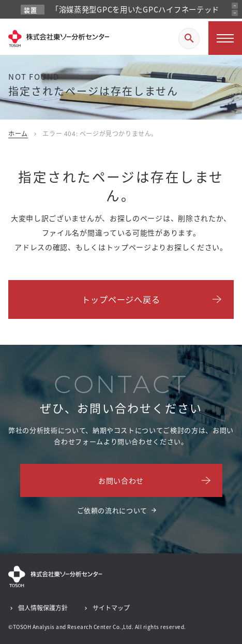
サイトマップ (111, 608)
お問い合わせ (121, 480)
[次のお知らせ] (235, 13)
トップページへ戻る (121, 299)
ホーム (18, 133)
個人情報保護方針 (43, 608)
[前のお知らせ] (235, 6)
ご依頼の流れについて (112, 510)
